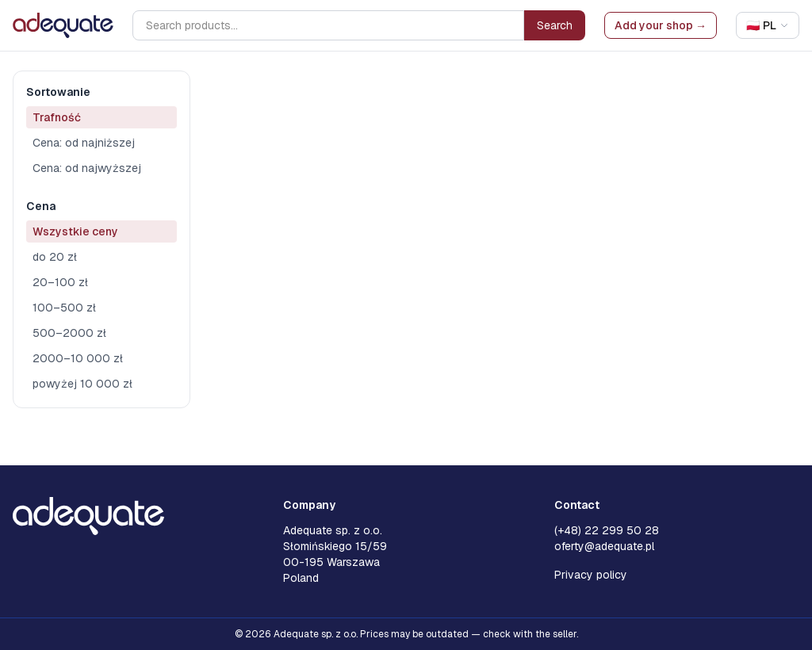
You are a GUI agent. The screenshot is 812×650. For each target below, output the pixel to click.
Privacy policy (591, 575)
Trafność (57, 117)
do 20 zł (55, 257)
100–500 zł (64, 308)
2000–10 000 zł (78, 358)
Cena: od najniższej (84, 143)
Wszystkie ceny (75, 231)
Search (555, 25)
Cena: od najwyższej (87, 168)
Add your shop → (661, 25)
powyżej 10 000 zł (82, 384)
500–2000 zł (69, 333)
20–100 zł (60, 282)
